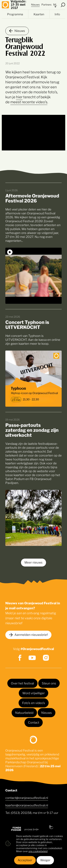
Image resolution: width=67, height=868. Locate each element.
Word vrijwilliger (33, 693)
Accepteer (25, 860)
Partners (46, 4)
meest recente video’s (29, 102)
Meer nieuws (33, 562)
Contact (34, 722)
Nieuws (35, 4)
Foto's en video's (34, 703)
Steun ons (49, 683)
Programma (15, 14)
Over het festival (22, 683)
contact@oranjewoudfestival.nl (27, 797)
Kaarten (39, 14)
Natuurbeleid (24, 712)
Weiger (45, 860)
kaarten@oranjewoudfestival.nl (27, 805)
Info (57, 14)
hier (19, 97)
